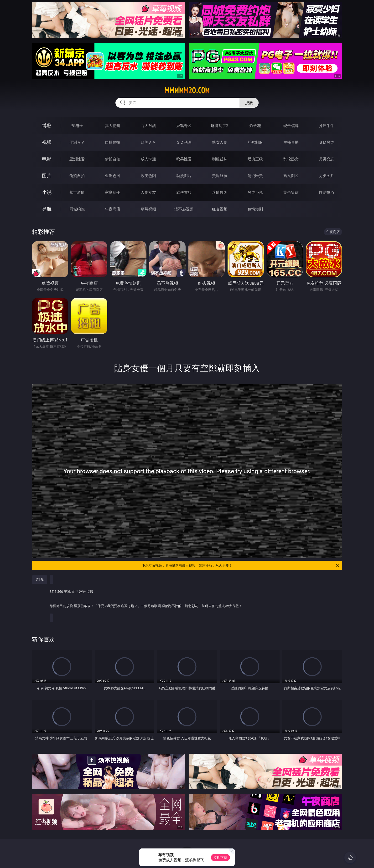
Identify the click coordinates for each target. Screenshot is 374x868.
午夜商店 (113, 209)
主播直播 (291, 142)
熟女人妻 (220, 142)
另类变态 (327, 159)
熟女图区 (291, 176)
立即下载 (220, 857)
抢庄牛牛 (327, 126)
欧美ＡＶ (148, 142)
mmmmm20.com (187, 91)
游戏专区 (184, 126)
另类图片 (327, 176)
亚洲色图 (113, 176)
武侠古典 (184, 192)
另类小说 (255, 192)
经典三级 (255, 159)
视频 (47, 142)
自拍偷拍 (113, 142)
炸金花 (255, 126)
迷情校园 (220, 192)
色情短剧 (255, 209)
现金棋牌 (291, 126)
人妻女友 (148, 192)
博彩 (47, 125)
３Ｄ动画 (184, 142)
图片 (47, 175)
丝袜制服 (255, 142)
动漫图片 (184, 176)
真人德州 (113, 126)
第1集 (40, 580)
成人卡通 (148, 159)
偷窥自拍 (77, 176)
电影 (47, 159)
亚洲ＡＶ (77, 142)
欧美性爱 (184, 159)
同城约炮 (77, 209)
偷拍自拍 (113, 159)
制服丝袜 (220, 159)
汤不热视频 (184, 209)
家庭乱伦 (113, 192)
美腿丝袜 (220, 176)
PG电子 (77, 126)
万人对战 (148, 126)
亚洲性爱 (77, 159)
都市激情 (77, 192)
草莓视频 (148, 209)
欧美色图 (148, 176)
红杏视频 (220, 209)
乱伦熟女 (291, 159)
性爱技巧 (327, 192)
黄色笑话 (291, 192)
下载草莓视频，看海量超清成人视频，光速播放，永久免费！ (241, 565)
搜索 (249, 103)
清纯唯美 (255, 176)
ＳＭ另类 (327, 142)
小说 (47, 192)
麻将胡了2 (220, 126)
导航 (47, 209)
